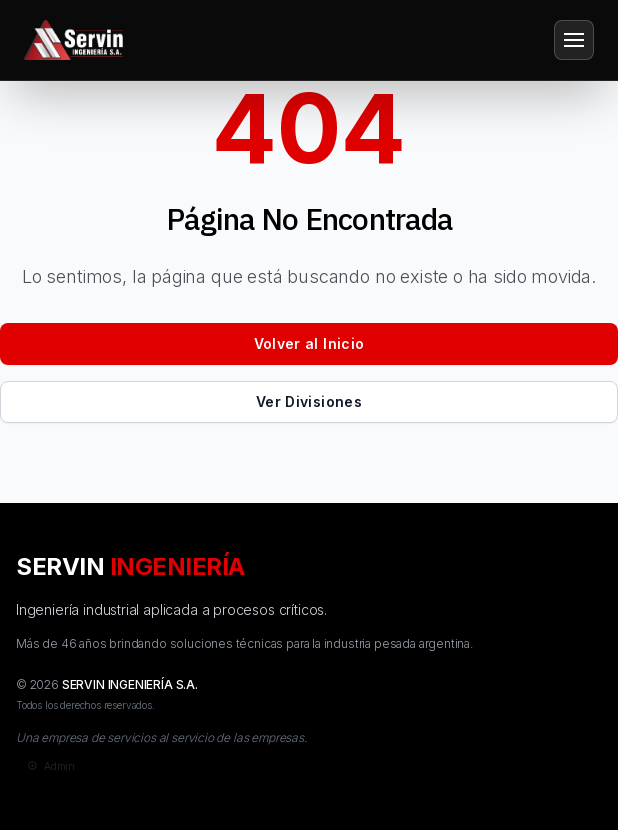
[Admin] (49, 766)
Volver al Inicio (309, 343)
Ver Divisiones (309, 401)
